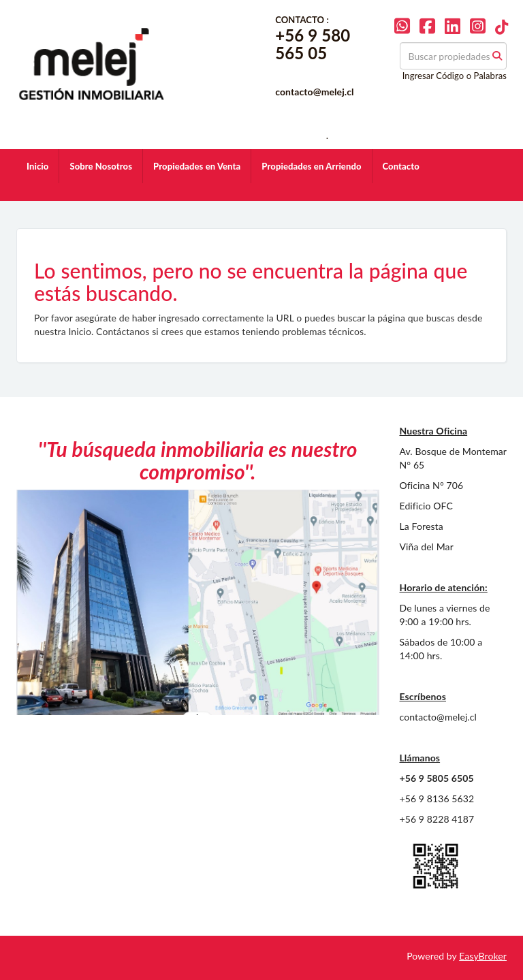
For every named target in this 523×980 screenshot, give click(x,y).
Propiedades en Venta (197, 166)
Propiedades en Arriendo (311, 166)
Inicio (37, 166)
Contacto (401, 166)
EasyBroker (483, 956)
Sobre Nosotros (101, 166)
